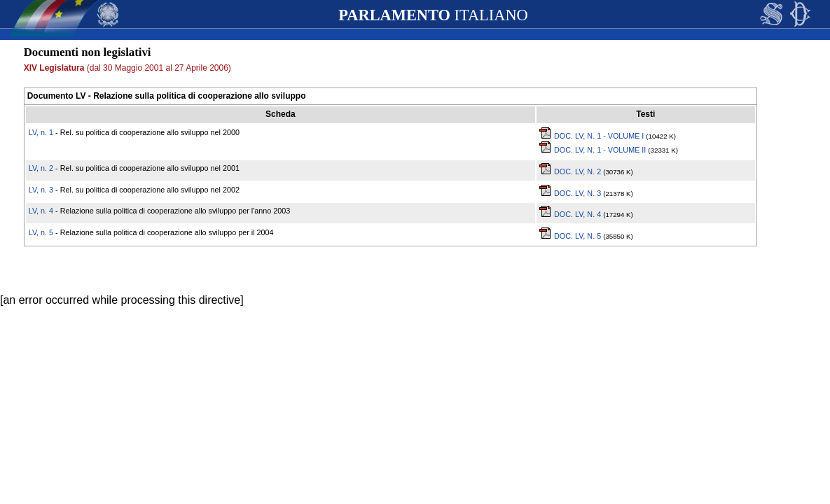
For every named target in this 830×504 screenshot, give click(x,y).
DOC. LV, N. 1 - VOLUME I (592, 136)
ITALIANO (433, 15)
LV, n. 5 (41, 232)
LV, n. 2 (41, 168)
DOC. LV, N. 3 (571, 193)
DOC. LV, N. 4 (571, 214)
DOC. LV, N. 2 (571, 171)
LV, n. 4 (41, 211)
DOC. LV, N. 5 (571, 236)
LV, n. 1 (41, 132)
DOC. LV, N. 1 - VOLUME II (593, 150)
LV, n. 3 (41, 190)
